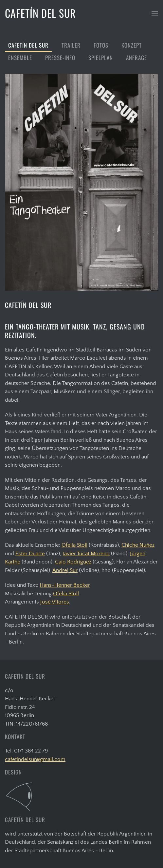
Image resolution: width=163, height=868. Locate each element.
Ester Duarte (30, 554)
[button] (155, 13)
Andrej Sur (65, 570)
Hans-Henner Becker (65, 585)
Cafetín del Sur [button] (28, 45)
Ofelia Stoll (74, 545)
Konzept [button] (132, 45)
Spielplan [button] (101, 58)
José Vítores (55, 602)
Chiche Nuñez (138, 545)
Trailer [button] (71, 45)
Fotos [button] (101, 45)
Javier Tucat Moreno (86, 554)
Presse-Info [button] (60, 58)
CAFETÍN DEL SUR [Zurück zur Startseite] (40, 13)
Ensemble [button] (20, 58)
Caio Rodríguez (73, 562)
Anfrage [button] (136, 58)
